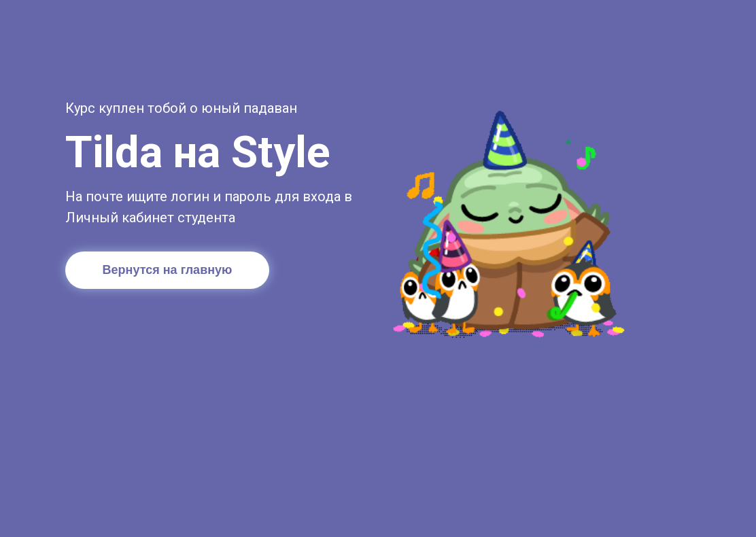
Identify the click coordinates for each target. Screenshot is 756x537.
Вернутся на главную (168, 270)
